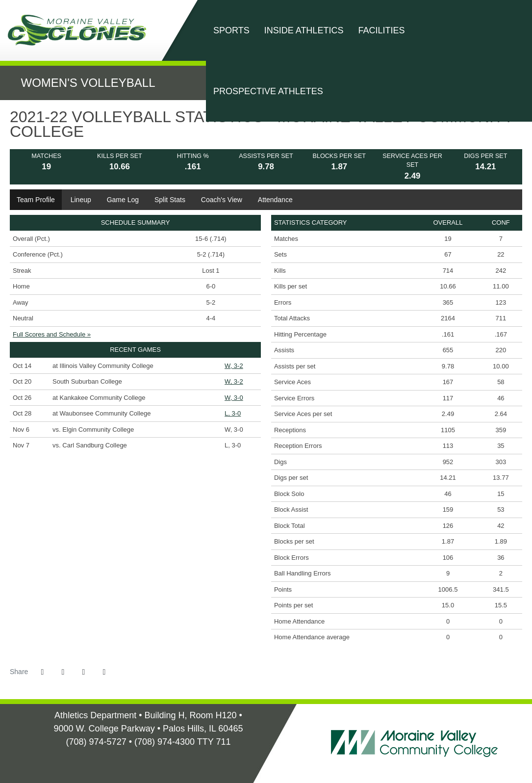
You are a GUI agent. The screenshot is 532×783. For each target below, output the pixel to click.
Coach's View (222, 200)
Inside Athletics (304, 30)
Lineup (81, 200)
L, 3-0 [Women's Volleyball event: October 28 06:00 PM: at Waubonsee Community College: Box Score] (233, 413)
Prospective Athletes (268, 91)
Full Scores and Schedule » (52, 334)
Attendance (275, 200)
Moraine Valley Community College (81, 30)
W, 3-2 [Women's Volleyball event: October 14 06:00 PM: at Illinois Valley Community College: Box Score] (234, 366)
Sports (231, 30)
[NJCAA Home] (142, 758)
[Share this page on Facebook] (42, 672)
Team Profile (36, 200)
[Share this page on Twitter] (63, 672)
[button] (104, 672)
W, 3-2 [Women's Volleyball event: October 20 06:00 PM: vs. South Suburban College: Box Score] (234, 381)
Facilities (381, 30)
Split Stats (170, 200)
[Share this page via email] (83, 672)
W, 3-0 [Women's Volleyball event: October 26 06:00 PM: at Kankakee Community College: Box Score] (234, 398)
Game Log (123, 200)
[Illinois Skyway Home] (154, 758)
